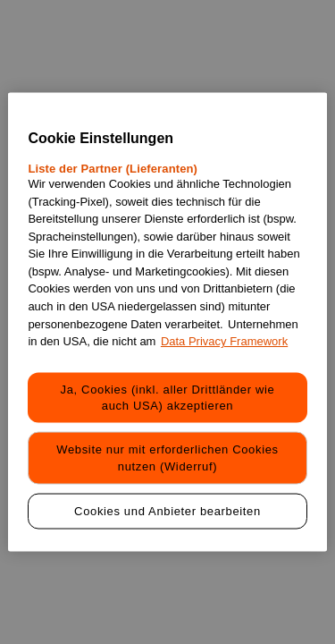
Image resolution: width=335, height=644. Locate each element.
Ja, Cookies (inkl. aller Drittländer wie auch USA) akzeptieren (168, 398)
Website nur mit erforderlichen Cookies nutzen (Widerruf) (167, 458)
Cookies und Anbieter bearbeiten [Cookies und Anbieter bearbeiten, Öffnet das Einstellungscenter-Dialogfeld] (167, 510)
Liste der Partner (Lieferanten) (113, 169)
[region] (167, 322)
